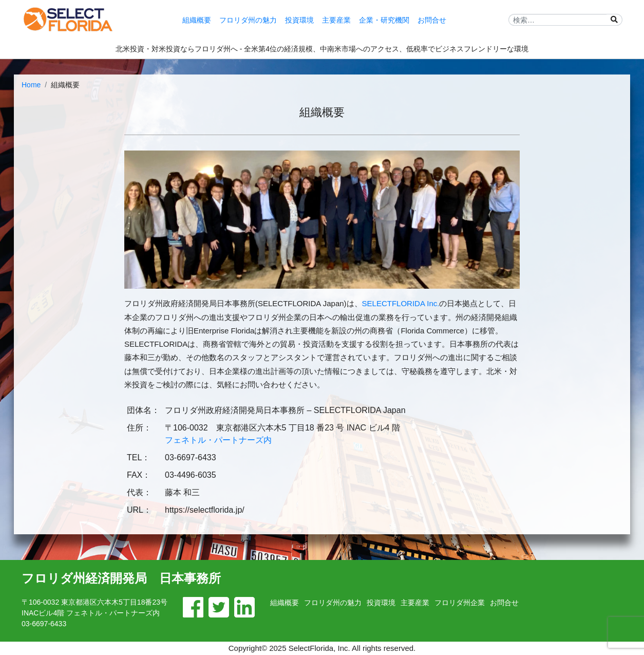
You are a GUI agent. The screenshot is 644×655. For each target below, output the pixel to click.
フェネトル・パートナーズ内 (218, 440)
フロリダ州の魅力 (248, 20)
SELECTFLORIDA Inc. (401, 303)
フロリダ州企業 (460, 603)
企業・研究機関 (384, 20)
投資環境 (299, 20)
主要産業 (336, 20)
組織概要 (197, 20)
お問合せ (432, 20)
